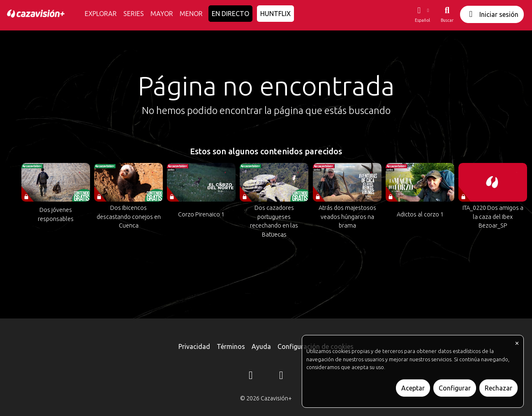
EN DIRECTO (230, 14)
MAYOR (162, 14)
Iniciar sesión (492, 14)
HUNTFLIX (275, 14)
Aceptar (413, 388)
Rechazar (498, 388)
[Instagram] (251, 376)
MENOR (191, 14)
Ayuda (261, 346)
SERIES (134, 14)
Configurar (455, 388)
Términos (231, 346)
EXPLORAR (101, 14)
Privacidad (194, 346)
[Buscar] (447, 14)
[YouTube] (281, 376)
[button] (422, 14)
